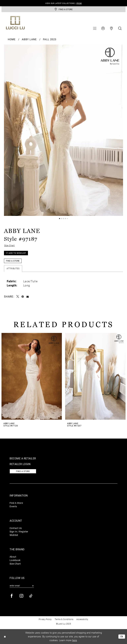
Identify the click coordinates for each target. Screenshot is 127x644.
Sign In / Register (19, 532)
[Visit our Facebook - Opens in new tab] (12, 596)
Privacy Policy (45, 619)
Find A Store (16, 503)
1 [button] (60, 219)
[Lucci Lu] (15, 23)
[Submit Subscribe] (33, 586)
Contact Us (16, 528)
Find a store (23, 471)
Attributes (13, 268)
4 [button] (65, 219)
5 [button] (67, 219)
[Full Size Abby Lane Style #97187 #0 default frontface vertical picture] (63, 130)
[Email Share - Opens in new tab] (28, 297)
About (13, 557)
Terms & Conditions (64, 619)
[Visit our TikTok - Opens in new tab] (31, 596)
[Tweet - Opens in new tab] (18, 297)
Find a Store (13, 261)
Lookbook (15, 560)
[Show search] (120, 28)
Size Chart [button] (10, 245)
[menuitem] (95, 28)
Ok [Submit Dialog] (122, 636)
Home (12, 39)
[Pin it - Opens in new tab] (23, 297)
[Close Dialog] (5, 636)
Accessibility (82, 619)
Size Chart (15, 564)
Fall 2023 (50, 39)
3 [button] (63, 219)
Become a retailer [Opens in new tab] (23, 458)
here (74, 640)
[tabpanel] (63, 130)
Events (13, 506)
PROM (79, 3)
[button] (95, 28)
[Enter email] (22, 586)
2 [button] (62, 219)
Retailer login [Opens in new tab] (20, 464)
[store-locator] (63, 9)
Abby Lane (29, 39)
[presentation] (32, 376)
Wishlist (14, 535)
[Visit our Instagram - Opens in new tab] (22, 596)
